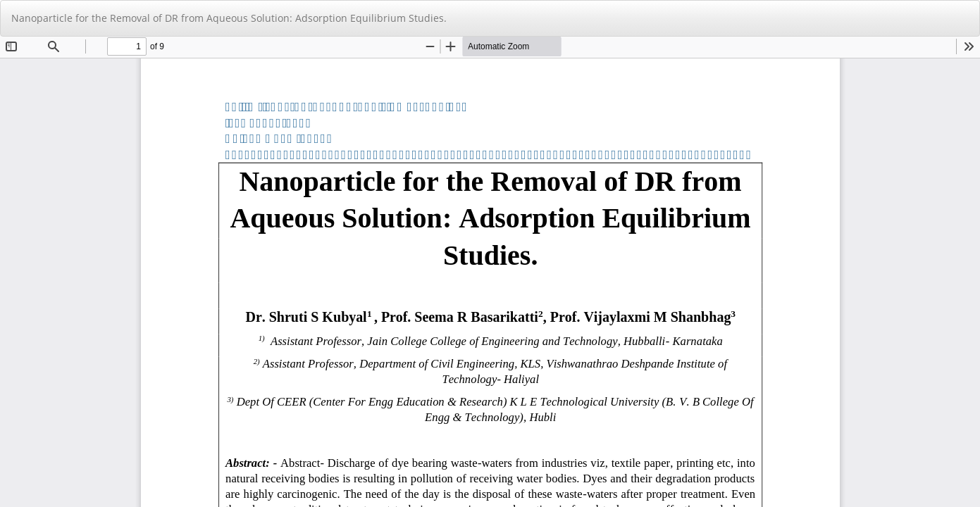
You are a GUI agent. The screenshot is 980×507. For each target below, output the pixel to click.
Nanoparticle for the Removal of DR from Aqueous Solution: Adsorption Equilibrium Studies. (229, 18)
